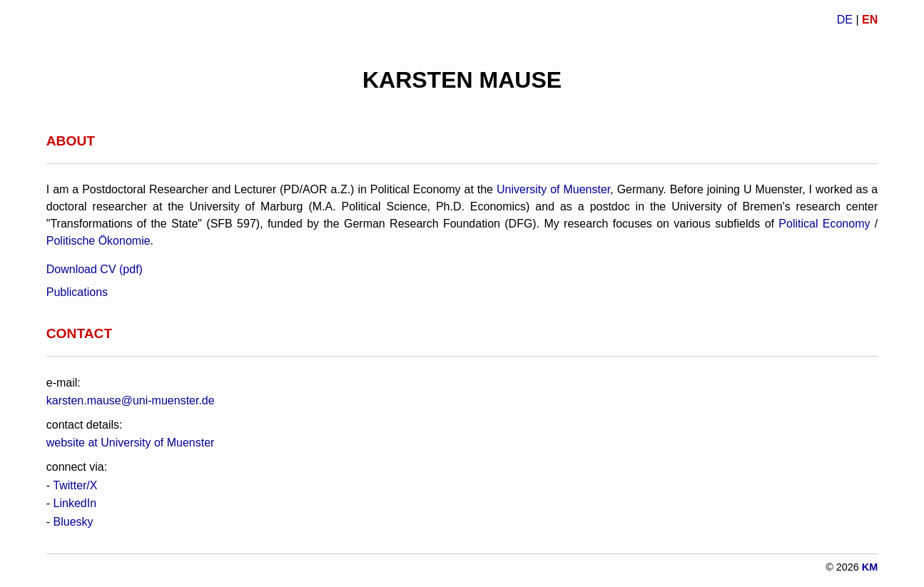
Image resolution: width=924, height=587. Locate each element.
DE (845, 20)
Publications (77, 292)
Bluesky (73, 522)
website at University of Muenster (131, 443)
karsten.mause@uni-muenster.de (131, 400)
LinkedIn (75, 503)
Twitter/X (75, 485)
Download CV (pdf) (95, 269)
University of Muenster (553, 189)
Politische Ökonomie (98, 241)
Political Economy (824, 224)
